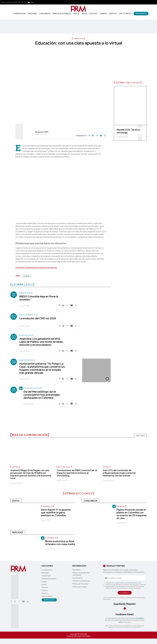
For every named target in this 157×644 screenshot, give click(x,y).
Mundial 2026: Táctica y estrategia (128, 131)
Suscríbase (77, 570)
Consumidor (45, 14)
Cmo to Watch (125, 14)
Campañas (15, 467)
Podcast (94, 14)
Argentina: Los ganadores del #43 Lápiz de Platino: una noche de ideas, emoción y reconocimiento (41, 342)
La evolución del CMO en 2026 (38, 318)
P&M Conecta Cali (64, 467)
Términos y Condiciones (81, 581)
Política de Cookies (80, 587)
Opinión (103, 14)
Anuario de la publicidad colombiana (81, 574)
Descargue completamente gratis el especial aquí (36, 268)
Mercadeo (32, 14)
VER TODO (140, 436)
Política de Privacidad (80, 584)
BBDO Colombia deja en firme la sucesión (39, 298)
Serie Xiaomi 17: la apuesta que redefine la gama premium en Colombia (56, 513)
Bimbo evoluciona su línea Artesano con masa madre (60, 543)
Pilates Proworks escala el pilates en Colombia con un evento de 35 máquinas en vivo (132, 514)
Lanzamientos (47, 506)
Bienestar (121, 506)
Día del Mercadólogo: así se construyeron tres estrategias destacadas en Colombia (42, 395)
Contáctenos (78, 578)
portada (26, 276)
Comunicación (19, 14)
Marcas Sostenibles (62, 14)
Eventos (113, 14)
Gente (84, 14)
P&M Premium (141, 14)
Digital (76, 14)
